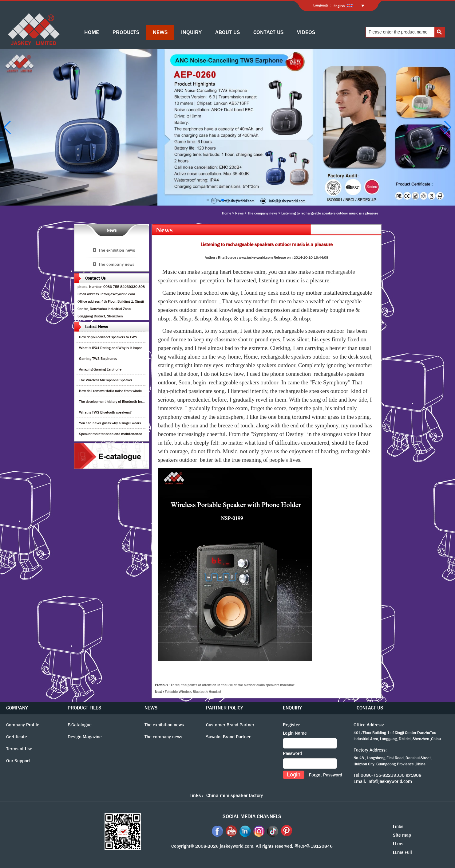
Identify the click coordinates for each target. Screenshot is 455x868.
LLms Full (402, 852)
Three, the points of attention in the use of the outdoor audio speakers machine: (233, 685)
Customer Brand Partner (230, 725)
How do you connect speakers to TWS (108, 337)
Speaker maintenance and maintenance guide (115, 434)
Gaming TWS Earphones (98, 359)
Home (227, 213)
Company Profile (23, 725)
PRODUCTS (126, 32)
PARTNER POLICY (225, 708)
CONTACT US (268, 32)
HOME (92, 32)
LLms (398, 844)
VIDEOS (306, 32)
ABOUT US (228, 32)
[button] (208, 200)
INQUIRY (191, 32)
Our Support (18, 761)
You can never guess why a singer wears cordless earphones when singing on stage (143, 423)
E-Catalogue (80, 725)
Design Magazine (85, 737)
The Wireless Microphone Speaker (106, 380)
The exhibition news (117, 250)
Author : (211, 257)
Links (398, 827)
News (239, 213)
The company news (262, 213)
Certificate (17, 737)
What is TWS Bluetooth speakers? (105, 412)
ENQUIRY (292, 708)
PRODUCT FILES (84, 708)
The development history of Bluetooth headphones (118, 402)
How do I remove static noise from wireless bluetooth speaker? (127, 391)
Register (291, 725)
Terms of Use (19, 749)
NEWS (160, 32)
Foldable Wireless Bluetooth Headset (193, 692)
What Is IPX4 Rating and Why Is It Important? (115, 348)
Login (294, 775)
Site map (402, 835)
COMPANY (17, 708)
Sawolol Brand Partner (228, 737)
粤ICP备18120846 (314, 846)
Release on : (284, 257)
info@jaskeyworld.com (390, 781)
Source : (232, 257)
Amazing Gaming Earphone (100, 369)
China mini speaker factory (235, 795)
